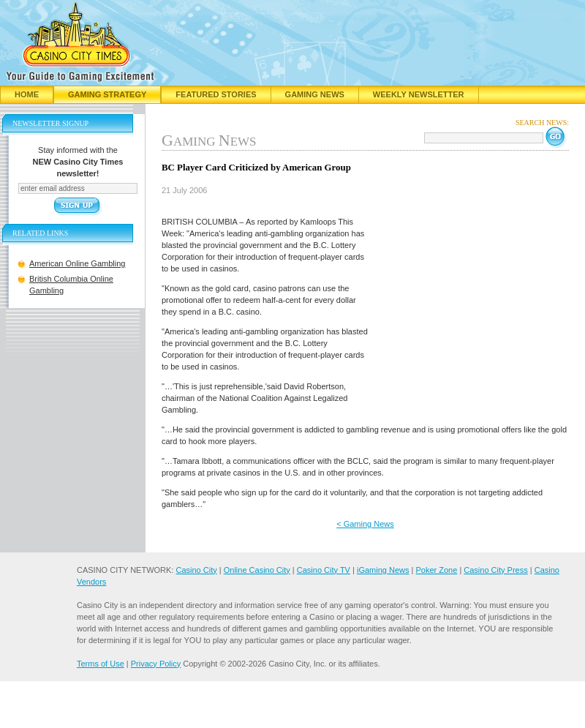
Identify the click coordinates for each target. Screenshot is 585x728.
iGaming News (383, 570)
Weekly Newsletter (419, 94)
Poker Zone (436, 570)
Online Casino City (257, 570)
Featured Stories (216, 94)
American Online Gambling (77, 263)
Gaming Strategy (107, 94)
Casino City (196, 570)
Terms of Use (101, 664)
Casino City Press (495, 570)
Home (27, 94)
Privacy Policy (156, 664)
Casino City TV (324, 570)
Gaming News (315, 94)
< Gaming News (365, 524)
